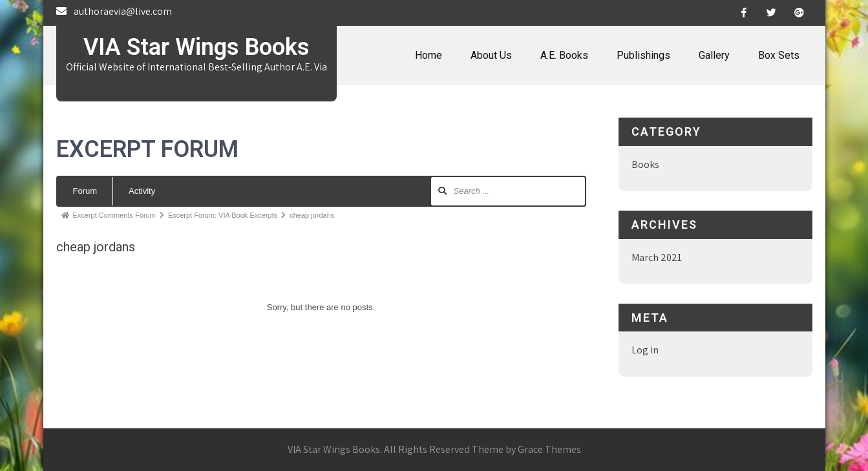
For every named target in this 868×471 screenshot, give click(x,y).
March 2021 (657, 257)
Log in (645, 350)
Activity (142, 191)
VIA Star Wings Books (196, 47)
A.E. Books (564, 55)
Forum (85, 191)
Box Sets (779, 55)
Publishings (643, 55)
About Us (491, 55)
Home (429, 55)
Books (645, 164)
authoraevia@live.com (123, 11)
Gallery (714, 55)
